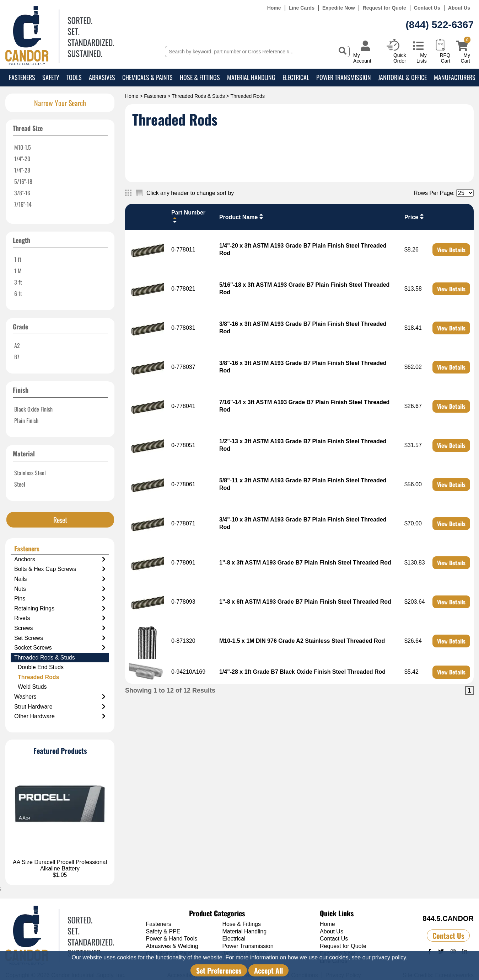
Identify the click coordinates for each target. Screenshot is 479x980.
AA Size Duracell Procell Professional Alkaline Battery (60, 865)
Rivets (60, 618)
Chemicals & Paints (147, 77)
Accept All (268, 970)
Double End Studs (41, 667)
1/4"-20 (22, 159)
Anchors (60, 560)
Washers (60, 697)
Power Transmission (344, 77)
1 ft (18, 259)
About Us (459, 8)
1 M (18, 271)
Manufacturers (455, 77)
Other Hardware (60, 716)
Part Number (188, 216)
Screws (60, 628)
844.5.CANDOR (448, 918)
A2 (17, 345)
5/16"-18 (23, 181)
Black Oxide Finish (33, 409)
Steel (20, 484)
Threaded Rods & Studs (198, 96)
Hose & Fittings (200, 77)
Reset (60, 520)
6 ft (18, 293)
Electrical (296, 77)
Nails (60, 579)
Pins (60, 599)
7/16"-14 (23, 204)
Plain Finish (26, 420)
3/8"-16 (22, 193)
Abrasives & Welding (172, 946)
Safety (51, 77)
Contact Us (427, 8)
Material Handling (251, 77)
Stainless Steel (30, 473)
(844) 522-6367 (440, 25)
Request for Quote (384, 8)
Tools (74, 77)
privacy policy (389, 957)
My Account (362, 58)
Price (415, 217)
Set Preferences (219, 970)
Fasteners (22, 77)
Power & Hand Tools (172, 939)
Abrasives (102, 77)
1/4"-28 (22, 170)
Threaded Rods (38, 677)
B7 (17, 357)
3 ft (18, 282)
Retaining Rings (60, 609)
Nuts (60, 589)
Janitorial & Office (402, 77)
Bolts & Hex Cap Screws (60, 569)
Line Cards (302, 8)
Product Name (242, 217)
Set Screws (60, 638)
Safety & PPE (163, 931)
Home (274, 8)
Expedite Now (339, 8)
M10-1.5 (23, 147)
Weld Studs (32, 687)
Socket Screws (60, 648)
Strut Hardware (60, 707)
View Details (451, 250)
